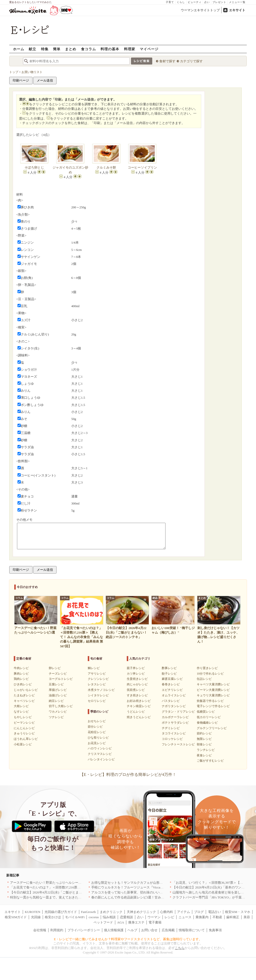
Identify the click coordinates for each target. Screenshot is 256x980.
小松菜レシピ (23, 744)
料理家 (130, 49)
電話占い (214, 912)
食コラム (88, 49)
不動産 (217, 917)
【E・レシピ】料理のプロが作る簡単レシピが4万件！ (128, 775)
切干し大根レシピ (61, 706)
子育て (170, 2)
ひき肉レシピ (23, 684)
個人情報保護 (114, 930)
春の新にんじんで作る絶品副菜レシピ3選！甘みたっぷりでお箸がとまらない (147, 897)
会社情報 (40, 930)
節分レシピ (95, 727)
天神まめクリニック (141, 912)
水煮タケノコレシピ (101, 690)
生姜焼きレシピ (137, 679)
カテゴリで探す (191, 61)
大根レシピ (21, 706)
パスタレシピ (171, 701)
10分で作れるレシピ (210, 674)
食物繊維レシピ (207, 723)
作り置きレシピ (207, 668)
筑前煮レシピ (136, 690)
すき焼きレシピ (137, 695)
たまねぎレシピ (24, 695)
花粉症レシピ (97, 732)
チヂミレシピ (171, 728)
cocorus (94, 917)
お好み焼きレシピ (139, 701)
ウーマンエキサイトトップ (200, 10)
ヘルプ (132, 930)
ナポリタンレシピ (174, 706)
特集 (45, 49)
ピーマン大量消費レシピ (213, 690)
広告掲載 (168, 930)
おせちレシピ (97, 721)
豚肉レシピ (21, 674)
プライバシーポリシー (84, 930)
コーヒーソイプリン (144, 167)
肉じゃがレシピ (137, 684)
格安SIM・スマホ (238, 912)
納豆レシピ (56, 701)
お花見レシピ (97, 743)
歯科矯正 (233, 917)
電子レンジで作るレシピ (213, 706)
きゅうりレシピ (24, 733)
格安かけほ (53, 917)
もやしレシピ (23, 717)
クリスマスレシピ (100, 754)
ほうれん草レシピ (26, 739)
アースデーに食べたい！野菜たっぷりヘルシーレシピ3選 (51, 883)
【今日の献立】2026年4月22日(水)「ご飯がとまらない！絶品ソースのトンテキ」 (69, 892)
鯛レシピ (94, 668)
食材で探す (167, 61)
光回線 (36, 917)
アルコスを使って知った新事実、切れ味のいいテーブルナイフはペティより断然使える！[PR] (159, 892)
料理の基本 (110, 49)
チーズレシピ (58, 674)
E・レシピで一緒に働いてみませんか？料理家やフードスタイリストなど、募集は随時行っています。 (128, 939)
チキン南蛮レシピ (139, 706)
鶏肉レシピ (21, 679)
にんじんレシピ (24, 728)
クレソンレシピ (98, 679)
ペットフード (103, 922)
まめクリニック (111, 912)
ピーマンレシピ (24, 723)
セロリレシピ (97, 701)
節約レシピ (204, 733)
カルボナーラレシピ (175, 717)
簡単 (57, 49)
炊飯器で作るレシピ (210, 701)
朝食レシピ (204, 744)
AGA (120, 922)
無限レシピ (204, 739)
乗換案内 (202, 917)
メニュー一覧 (237, 2)
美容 (247, 917)
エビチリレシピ (172, 690)
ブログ (199, 912)
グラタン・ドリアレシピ (178, 712)
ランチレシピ (206, 750)
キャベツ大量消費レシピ (213, 684)
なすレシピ (21, 712)
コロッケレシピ (172, 739)
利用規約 (57, 930)
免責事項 (215, 930)
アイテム (183, 912)
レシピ (169, 917)
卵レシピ (55, 668)
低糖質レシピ (206, 712)
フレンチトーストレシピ (178, 744)
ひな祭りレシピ (98, 738)
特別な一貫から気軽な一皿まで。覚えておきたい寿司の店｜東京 (57, 897)
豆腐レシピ (56, 684)
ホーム (19, 49)
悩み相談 (109, 917)
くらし (181, 2)
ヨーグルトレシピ (61, 679)
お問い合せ (149, 930)
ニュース (185, 917)
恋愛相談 (126, 917)
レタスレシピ (97, 684)
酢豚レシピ (169, 668)
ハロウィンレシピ (100, 748)
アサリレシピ (97, 674)
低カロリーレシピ (209, 717)
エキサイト (237, 10)
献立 (32, 49)
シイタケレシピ (98, 695)
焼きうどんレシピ (139, 717)
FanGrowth (88, 912)
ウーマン (154, 917)
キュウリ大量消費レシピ (213, 695)
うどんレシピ (136, 712)
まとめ (71, 49)
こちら (180, 948)
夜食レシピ (204, 755)
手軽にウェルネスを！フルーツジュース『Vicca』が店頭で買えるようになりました (152, 887)
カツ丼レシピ (136, 674)
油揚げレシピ (58, 695)
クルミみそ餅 (106, 167)
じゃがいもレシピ (26, 690)
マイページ (149, 49)
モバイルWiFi (75, 917)
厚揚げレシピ (58, 690)
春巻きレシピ (171, 684)
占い (207, 2)
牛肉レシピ (21, 668)
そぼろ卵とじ (34, 167)
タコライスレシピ (174, 733)
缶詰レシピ (204, 679)
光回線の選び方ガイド (61, 912)
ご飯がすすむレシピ (210, 761)
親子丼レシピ (136, 668)
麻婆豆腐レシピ (172, 679)
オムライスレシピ (174, 695)
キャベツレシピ (24, 701)
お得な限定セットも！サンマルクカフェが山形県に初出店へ (135, 883)
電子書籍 (155, 922)
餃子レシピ (169, 674)
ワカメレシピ (58, 712)
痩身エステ (136, 922)
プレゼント (219, 2)
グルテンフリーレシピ (212, 728)
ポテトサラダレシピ (175, 723)
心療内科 (166, 912)
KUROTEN (32, 912)
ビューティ (195, 2)
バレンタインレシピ (101, 759)
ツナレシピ (56, 717)
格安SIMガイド (16, 917)
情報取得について (192, 930)
